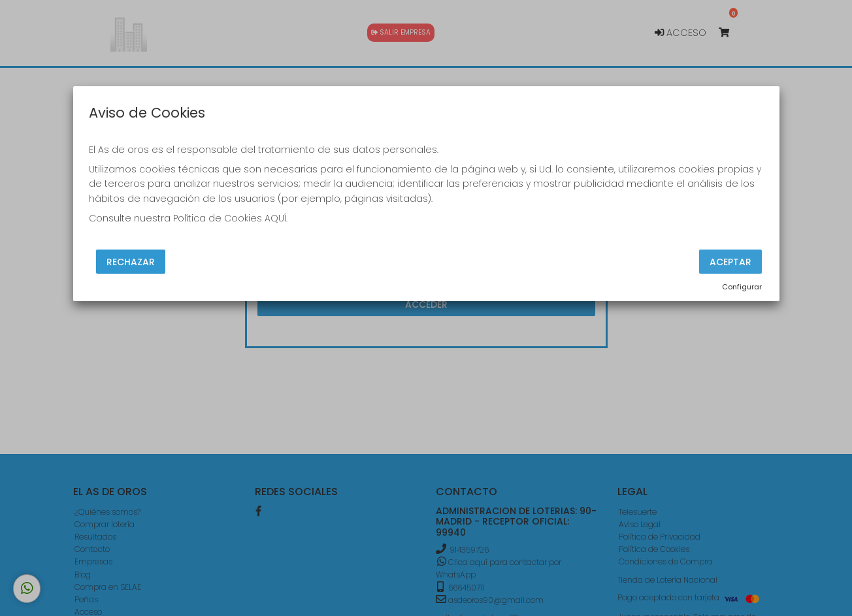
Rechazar (131, 261)
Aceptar (730, 261)
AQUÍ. (276, 218)
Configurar (742, 287)
